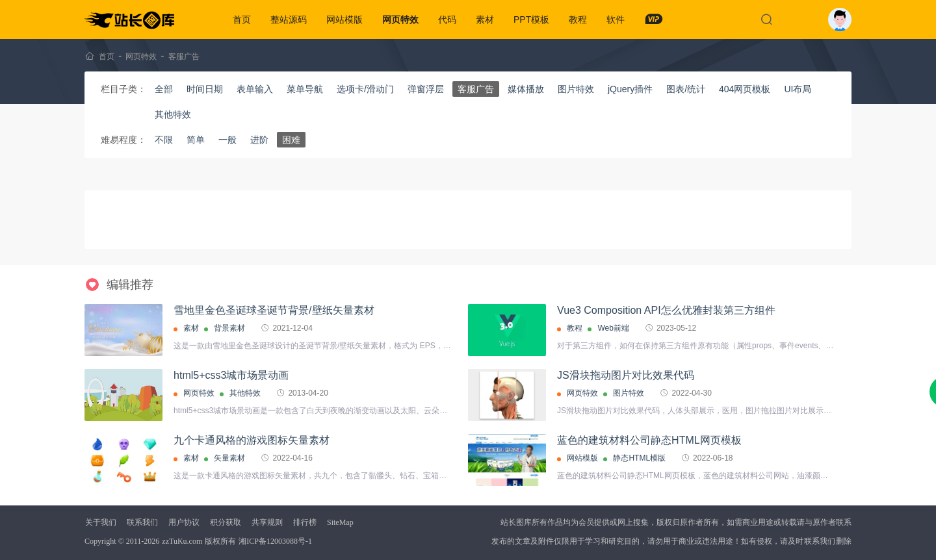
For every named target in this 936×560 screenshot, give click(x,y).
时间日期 (205, 89)
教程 (578, 19)
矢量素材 (229, 458)
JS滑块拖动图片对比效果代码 (626, 375)
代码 (447, 19)
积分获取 (226, 522)
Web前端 (613, 328)
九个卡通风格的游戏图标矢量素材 (252, 440)
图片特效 (576, 89)
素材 (485, 19)
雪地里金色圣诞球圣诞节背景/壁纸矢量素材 (274, 310)
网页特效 (400, 19)
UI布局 (798, 89)
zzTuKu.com (182, 541)
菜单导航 (305, 89)
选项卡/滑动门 (365, 89)
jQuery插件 (630, 89)
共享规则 (267, 522)
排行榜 (305, 522)
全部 (164, 89)
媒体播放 (526, 89)
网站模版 (344, 19)
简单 (196, 140)
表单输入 (255, 89)
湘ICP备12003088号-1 (275, 541)
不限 (164, 140)
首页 (242, 19)
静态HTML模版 (639, 458)
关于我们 (101, 522)
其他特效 (173, 114)
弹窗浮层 (426, 89)
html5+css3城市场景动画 (231, 375)
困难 (291, 140)
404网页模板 (745, 89)
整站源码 (289, 19)
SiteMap (340, 522)
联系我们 (142, 522)
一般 (227, 140)
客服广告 (184, 57)
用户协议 (184, 522)
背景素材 (229, 328)
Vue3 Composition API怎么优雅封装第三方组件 (666, 310)
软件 (616, 19)
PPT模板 (531, 19)
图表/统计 (686, 89)
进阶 (259, 140)
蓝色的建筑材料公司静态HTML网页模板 (649, 440)
